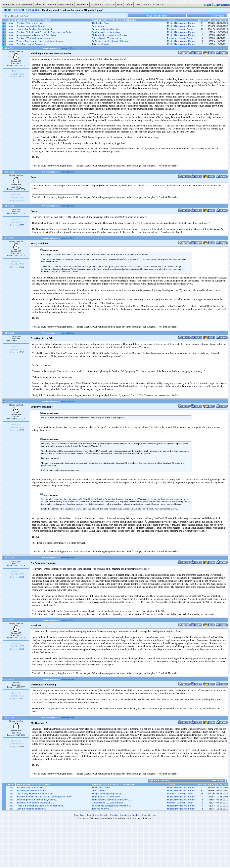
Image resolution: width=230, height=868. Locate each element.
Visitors (110, 4)
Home (8, 10)
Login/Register (222, 5)
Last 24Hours (93, 815)
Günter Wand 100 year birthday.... (108, 38)
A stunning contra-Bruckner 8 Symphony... (37, 35)
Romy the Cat (16, 51)
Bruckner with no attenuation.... (107, 32)
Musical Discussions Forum (181, 23)
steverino (16, 209)
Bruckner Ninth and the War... (31, 23)
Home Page (79, 815)
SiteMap (114, 815)
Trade (129, 4)
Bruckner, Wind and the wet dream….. (35, 38)
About (40, 4)
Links (137, 4)
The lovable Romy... (102, 23)
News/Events (66, 4)
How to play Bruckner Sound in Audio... (36, 29)
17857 (21, 699)
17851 (21, 577)
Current (52, 4)
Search (147, 4)
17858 (21, 746)
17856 (21, 649)
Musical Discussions (27, 10)
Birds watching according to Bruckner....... (112, 35)
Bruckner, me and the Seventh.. (32, 26)
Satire (120, 4)
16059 (21, 77)
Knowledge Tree (67, 48)
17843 (21, 352)
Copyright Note (149, 815)
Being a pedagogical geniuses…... (109, 29)
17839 (21, 267)
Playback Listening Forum (180, 29)
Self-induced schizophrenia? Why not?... (112, 41)
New (11, 23)
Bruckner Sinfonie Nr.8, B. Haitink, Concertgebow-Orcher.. (45, 32)
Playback (96, 4)
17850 (21, 430)
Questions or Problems (130, 815)
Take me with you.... (102, 44)
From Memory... (100, 26)
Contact (158, 4)
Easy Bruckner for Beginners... (31, 44)
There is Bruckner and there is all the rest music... (41, 41)
